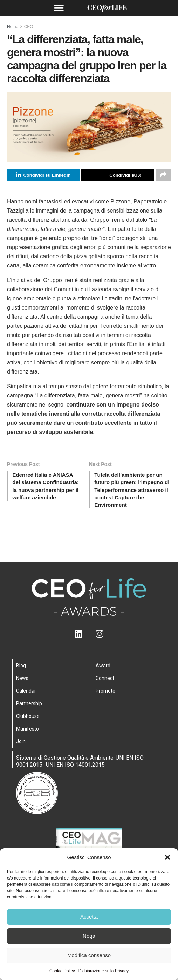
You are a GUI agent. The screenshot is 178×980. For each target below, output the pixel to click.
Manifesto (28, 732)
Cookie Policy (62, 971)
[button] (167, 857)
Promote (105, 694)
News (22, 681)
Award (103, 669)
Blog (21, 669)
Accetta (89, 917)
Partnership (29, 707)
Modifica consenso (89, 955)
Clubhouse (28, 719)
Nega (89, 936)
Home (13, 27)
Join (21, 745)
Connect (105, 681)
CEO (29, 27)
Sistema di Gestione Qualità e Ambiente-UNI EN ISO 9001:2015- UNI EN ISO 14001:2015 (80, 764)
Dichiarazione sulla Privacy (104, 971)
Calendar (26, 694)
